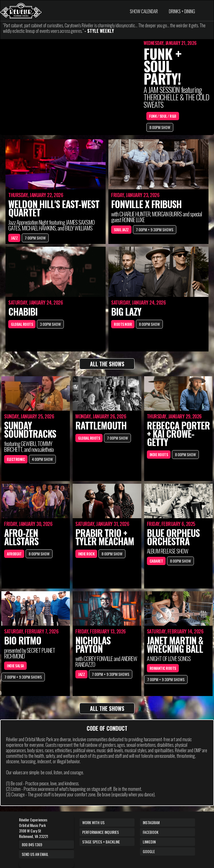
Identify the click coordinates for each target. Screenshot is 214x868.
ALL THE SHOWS (107, 364)
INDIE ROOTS (159, 454)
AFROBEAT (14, 554)
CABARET (156, 561)
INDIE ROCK (86, 554)
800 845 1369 (32, 844)
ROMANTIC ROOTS (163, 668)
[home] (21, 11)
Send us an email (35, 854)
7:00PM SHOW (35, 238)
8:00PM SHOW (160, 127)
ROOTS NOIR (123, 324)
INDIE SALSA (15, 666)
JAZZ (14, 238)
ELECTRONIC (16, 459)
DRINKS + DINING (182, 11)
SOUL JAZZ (121, 229)
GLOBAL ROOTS (22, 324)
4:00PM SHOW (42, 459)
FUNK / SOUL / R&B (163, 116)
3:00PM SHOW (50, 324)
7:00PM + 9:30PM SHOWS (155, 229)
